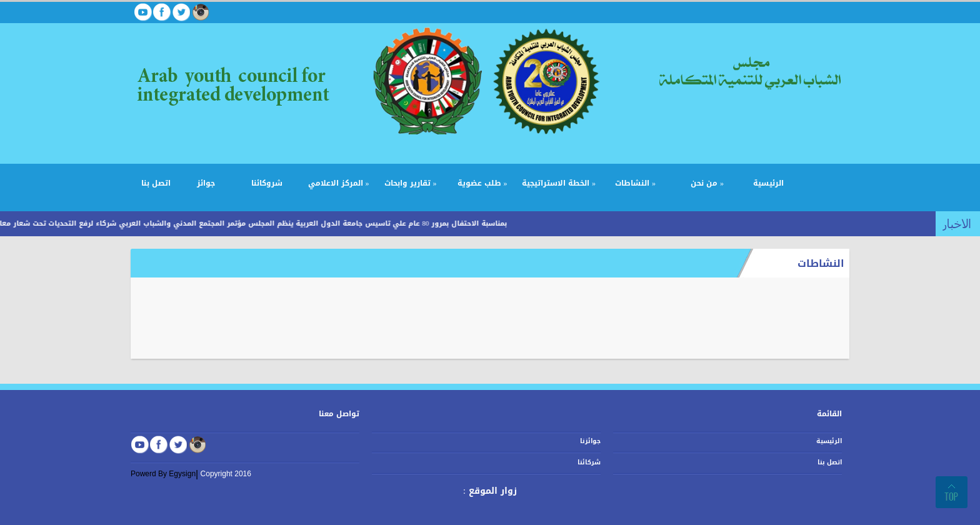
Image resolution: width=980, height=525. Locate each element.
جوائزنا (590, 441)
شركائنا (589, 462)
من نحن (707, 183)
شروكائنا (267, 183)
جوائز (206, 183)
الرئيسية (768, 183)
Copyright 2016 (226, 474)
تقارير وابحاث (411, 183)
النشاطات (635, 183)
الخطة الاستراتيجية (559, 183)
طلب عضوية (482, 183)
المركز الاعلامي (339, 183)
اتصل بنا (156, 183)
